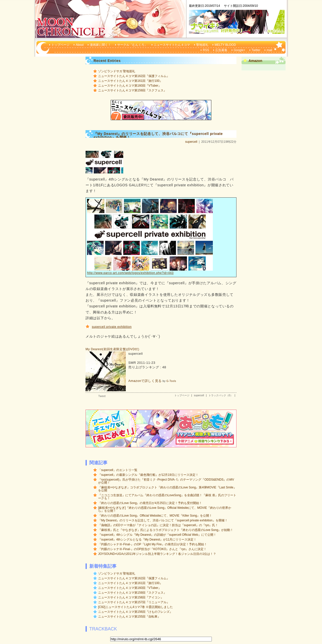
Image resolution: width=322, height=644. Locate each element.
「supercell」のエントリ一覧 (118, 470)
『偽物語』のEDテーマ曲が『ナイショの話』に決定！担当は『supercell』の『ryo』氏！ (158, 525)
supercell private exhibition (112, 327)
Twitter (256, 50)
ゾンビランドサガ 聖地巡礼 (117, 71)
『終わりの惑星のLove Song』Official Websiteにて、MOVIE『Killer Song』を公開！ (155, 516)
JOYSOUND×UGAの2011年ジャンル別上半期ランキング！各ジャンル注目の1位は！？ (157, 554)
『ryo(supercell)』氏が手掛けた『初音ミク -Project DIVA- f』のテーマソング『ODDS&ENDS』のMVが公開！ (166, 481)
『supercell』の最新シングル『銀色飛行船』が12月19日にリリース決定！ (148, 475)
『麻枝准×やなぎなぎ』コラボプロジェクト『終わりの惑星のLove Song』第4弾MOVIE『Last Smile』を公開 (167, 489)
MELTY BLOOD (225, 45)
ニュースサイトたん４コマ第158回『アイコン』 (131, 597)
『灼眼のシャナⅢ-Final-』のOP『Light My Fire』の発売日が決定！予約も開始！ (153, 544)
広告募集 (221, 50)
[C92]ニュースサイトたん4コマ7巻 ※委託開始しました (135, 607)
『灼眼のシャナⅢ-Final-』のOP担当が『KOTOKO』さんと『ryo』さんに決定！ (152, 549)
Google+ (239, 50)
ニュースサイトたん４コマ (172, 45)
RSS (206, 50)
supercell (191, 142)
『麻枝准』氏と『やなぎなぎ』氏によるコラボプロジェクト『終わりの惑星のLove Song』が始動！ (166, 530)
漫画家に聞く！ (100, 45)
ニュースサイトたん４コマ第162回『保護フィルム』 (134, 76)
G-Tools (171, 381)
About (80, 45)
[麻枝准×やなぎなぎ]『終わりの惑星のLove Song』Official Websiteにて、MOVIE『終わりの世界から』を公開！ (165, 509)
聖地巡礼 (202, 45)
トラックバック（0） (221, 395)
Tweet (102, 396)
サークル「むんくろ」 (132, 45)
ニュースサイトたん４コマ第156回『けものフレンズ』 (135, 612)
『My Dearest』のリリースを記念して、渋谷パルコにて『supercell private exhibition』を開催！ (163, 520)
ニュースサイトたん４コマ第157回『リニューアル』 (134, 602)
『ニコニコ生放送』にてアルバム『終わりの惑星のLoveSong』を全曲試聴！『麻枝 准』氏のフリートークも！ (167, 497)
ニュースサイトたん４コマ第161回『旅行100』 (130, 81)
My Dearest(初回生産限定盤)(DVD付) (112, 349)
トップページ (60, 45)
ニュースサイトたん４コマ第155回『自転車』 (129, 617)
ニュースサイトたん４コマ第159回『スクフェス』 (132, 90)
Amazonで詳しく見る (145, 381)
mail (269, 50)
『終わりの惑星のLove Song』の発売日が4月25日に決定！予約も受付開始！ (150, 503)
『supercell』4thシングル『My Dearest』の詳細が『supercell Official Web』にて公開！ (157, 535)
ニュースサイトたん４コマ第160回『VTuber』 (130, 86)
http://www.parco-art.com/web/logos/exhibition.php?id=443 (130, 273)
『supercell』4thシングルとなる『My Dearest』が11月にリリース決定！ (147, 540)
